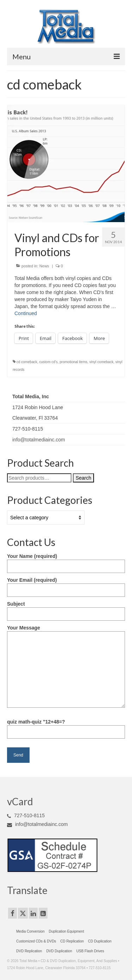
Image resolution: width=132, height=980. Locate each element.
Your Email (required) (66, 585)
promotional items (73, 362)
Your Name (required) (66, 561)
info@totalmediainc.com (39, 440)
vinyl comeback (101, 362)
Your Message (66, 631)
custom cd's (48, 362)
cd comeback (27, 362)
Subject (66, 609)
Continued (26, 313)
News (44, 266)
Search (83, 478)
